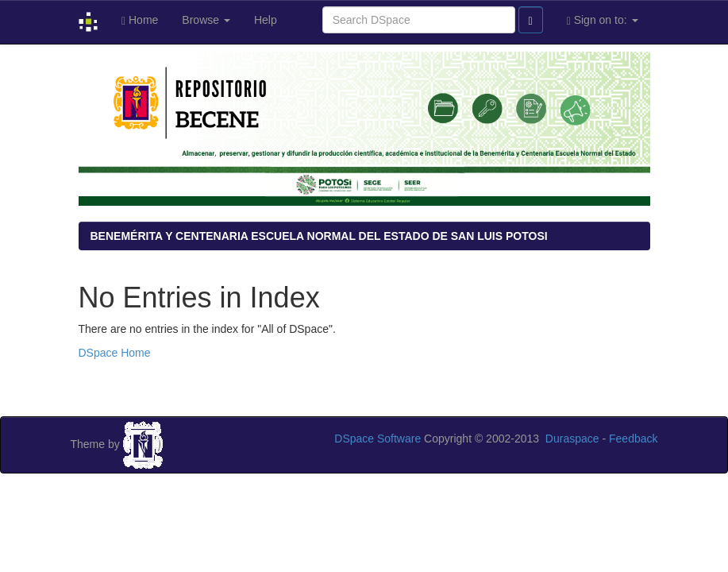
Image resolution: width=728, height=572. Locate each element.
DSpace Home (115, 353)
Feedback (633, 439)
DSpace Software (377, 439)
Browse (206, 20)
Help (266, 20)
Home (140, 20)
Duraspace (572, 439)
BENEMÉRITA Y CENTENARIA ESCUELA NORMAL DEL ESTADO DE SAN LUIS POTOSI (319, 236)
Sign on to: (603, 20)
